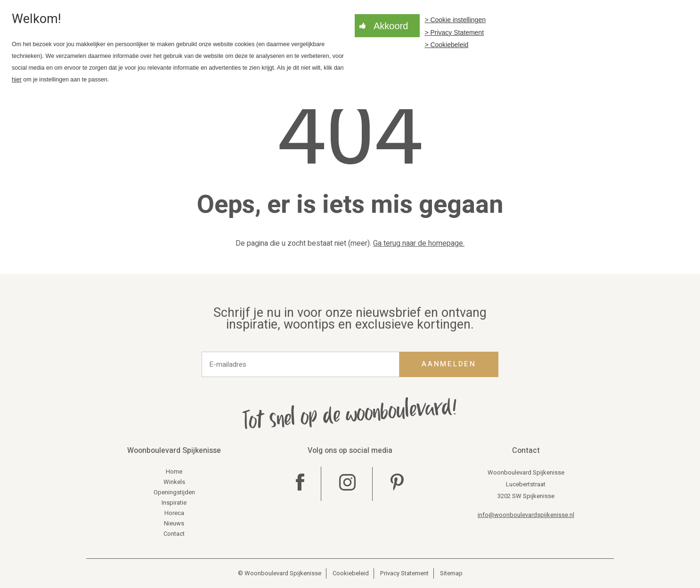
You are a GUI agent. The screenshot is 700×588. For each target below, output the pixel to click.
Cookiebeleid (351, 573)
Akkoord (391, 26)
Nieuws (174, 523)
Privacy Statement (404, 573)
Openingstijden (174, 492)
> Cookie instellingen (455, 20)
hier (17, 80)
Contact (174, 534)
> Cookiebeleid (446, 45)
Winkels (174, 482)
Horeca (174, 513)
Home (174, 471)
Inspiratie (174, 503)
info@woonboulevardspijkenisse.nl (526, 515)
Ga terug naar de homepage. (419, 243)
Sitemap (451, 573)
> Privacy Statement (454, 32)
